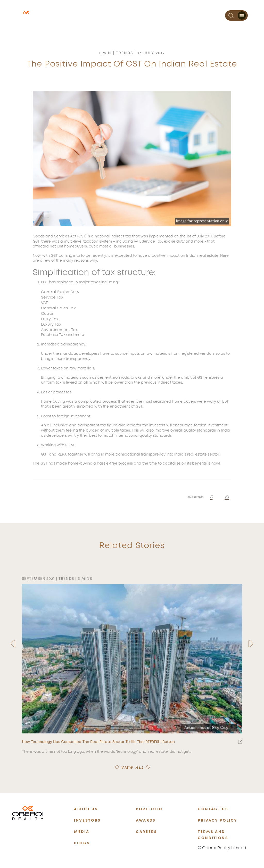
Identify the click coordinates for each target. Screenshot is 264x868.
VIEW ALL (132, 768)
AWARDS (146, 820)
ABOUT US (86, 809)
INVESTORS (87, 820)
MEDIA (82, 832)
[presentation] (13, 644)
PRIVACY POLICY (218, 820)
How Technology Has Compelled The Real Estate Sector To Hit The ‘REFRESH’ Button (132, 742)
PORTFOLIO (149, 809)
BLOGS (82, 843)
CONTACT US (213, 809)
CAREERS (147, 832)
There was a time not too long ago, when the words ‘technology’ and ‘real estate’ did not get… (107, 752)
